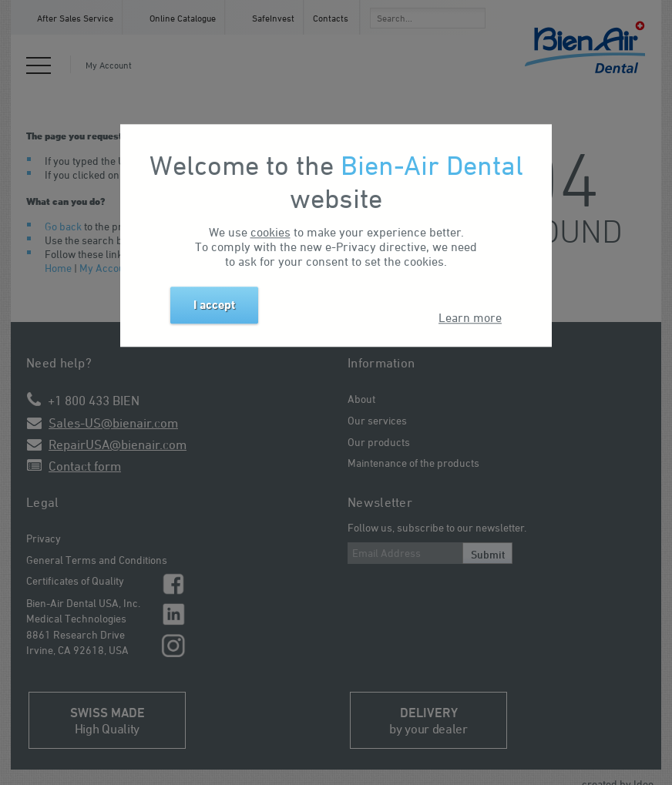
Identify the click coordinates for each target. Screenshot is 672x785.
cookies (270, 232)
